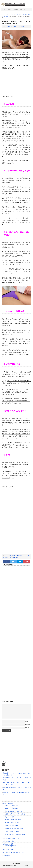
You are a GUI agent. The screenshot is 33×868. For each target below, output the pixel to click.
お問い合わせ (22, 9)
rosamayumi (9, 27)
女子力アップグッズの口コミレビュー (14, 853)
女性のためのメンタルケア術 (11, 838)
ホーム (3, 9)
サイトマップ (9, 9)
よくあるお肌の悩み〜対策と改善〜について (16, 555)
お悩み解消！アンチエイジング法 (14, 828)
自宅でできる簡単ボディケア (13, 820)
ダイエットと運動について (12, 808)
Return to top (16, 863)
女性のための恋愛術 (9, 844)
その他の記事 (7, 856)
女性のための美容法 (9, 803)
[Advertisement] (17, 83)
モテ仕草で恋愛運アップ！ (12, 846)
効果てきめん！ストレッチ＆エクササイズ (16, 811)
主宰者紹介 (16, 9)
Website (27, 728)
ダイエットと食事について (12, 805)
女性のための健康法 (9, 841)
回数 (14, 557)
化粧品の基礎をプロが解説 (12, 823)
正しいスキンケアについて (12, 817)
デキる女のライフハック (10, 850)
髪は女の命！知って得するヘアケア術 (15, 834)
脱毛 (17, 557)
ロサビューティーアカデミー (22, 865)
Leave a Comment (19, 27)
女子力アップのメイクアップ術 (13, 831)
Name (27, 721)
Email (27, 725)
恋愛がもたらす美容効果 (11, 826)
